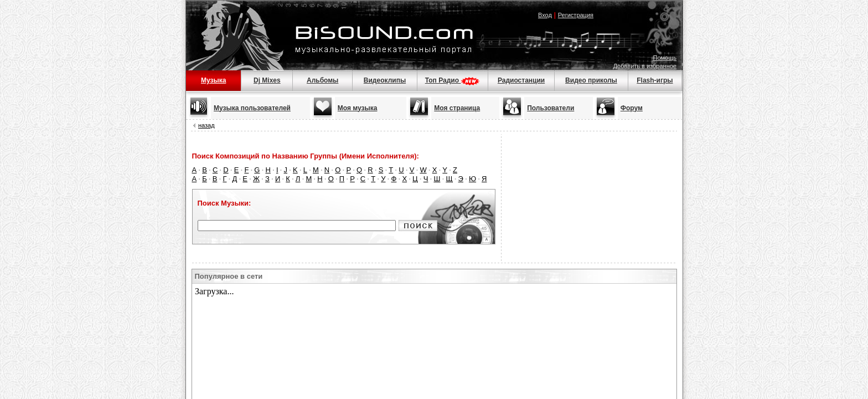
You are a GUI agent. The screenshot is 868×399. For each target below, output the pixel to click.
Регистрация (576, 15)
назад (206, 125)
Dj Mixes (267, 80)
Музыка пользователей (252, 108)
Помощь (665, 58)
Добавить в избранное (645, 66)
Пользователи (551, 108)
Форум (632, 108)
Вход (545, 15)
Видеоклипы (385, 80)
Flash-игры (655, 80)
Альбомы (322, 80)
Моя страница (457, 108)
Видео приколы (591, 80)
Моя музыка (358, 108)
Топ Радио (453, 80)
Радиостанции (521, 80)
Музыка (213, 80)
